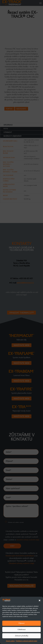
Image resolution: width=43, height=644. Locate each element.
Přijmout (22, 623)
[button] (40, 600)
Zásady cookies (10, 641)
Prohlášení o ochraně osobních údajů (26, 641)
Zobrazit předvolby (22, 636)
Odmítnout (22, 629)
